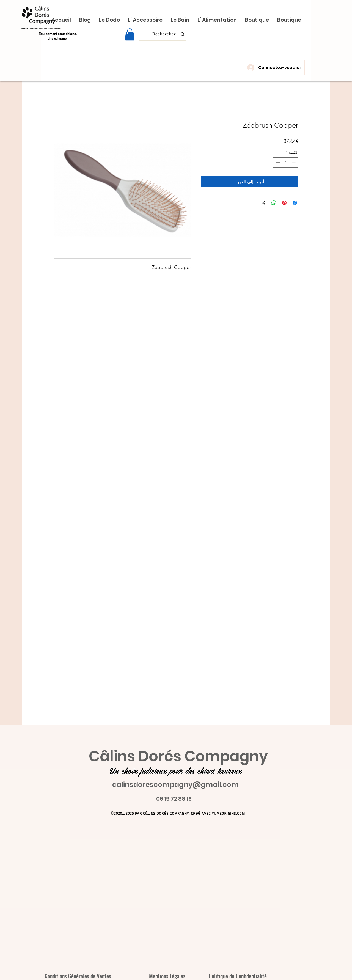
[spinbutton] (286, 162)
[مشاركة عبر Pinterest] (284, 203)
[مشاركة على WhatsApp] (274, 203)
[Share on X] (263, 203)
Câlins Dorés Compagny (178, 756)
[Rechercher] (164, 34)
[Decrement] (294, 162)
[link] (130, 34)
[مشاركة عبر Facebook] (295, 203)
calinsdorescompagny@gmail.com (175, 785)
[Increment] (277, 162)
